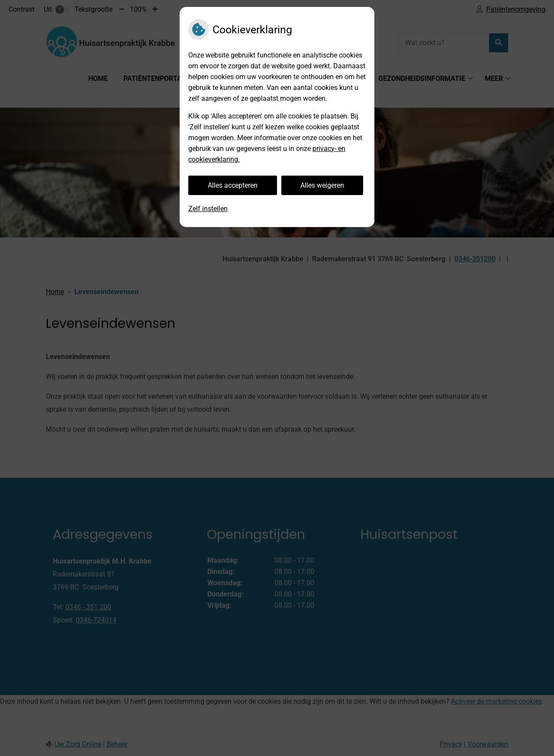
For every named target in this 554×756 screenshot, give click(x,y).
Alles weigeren (322, 185)
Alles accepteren (233, 185)
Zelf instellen (208, 209)
